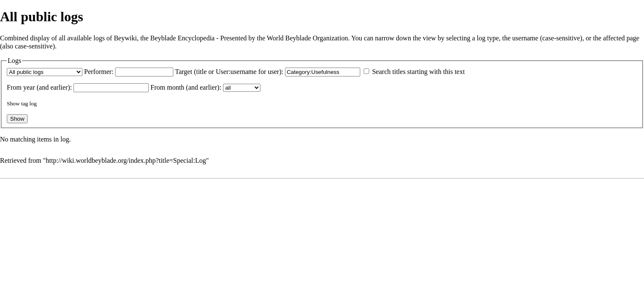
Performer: (99, 72)
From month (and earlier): (186, 87)
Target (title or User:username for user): (229, 72)
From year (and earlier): (39, 87)
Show (13, 103)
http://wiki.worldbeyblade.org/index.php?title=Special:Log (126, 160)
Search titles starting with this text (418, 72)
